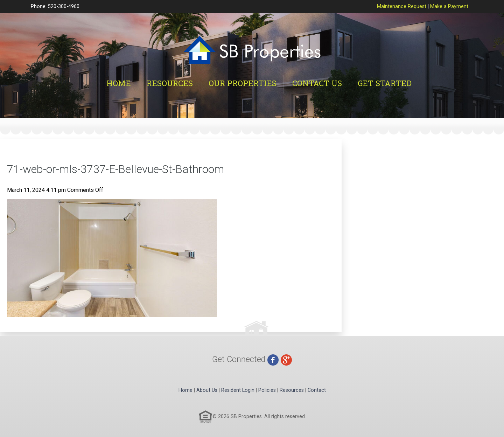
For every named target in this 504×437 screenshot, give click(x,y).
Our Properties (243, 83)
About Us (207, 390)
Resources (170, 83)
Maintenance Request (402, 6)
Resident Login (238, 390)
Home (119, 83)
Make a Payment (449, 6)
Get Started (385, 83)
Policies (267, 390)
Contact (317, 390)
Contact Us (317, 83)
